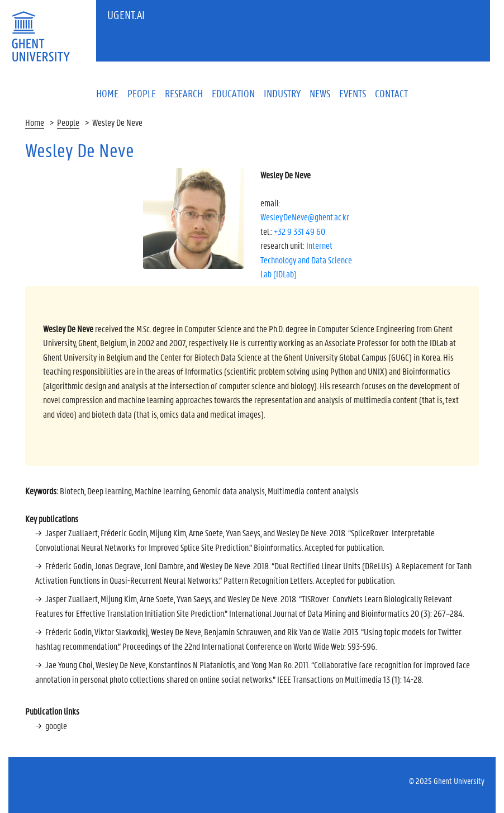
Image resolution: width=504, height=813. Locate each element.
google (56, 725)
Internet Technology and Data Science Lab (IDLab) (306, 259)
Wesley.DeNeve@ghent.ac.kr (305, 217)
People (68, 122)
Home (35, 122)
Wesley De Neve (117, 122)
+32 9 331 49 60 (299, 231)
